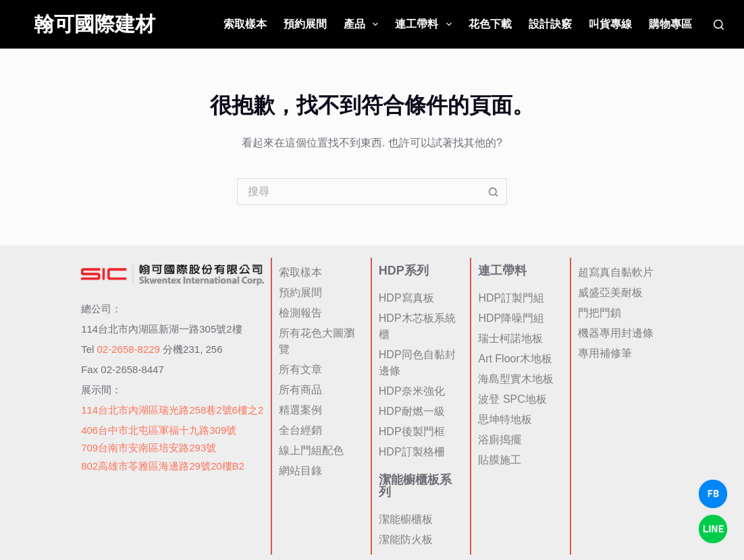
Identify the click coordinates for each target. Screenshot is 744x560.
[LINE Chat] (713, 529)
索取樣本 (245, 24)
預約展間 (305, 24)
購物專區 (670, 24)
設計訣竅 (550, 24)
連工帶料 (426, 24)
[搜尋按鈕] (494, 192)
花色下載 (490, 24)
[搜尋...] (358, 192)
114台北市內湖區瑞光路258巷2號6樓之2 (172, 410)
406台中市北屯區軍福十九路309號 (159, 430)
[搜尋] (719, 25)
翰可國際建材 (95, 24)
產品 (364, 24)
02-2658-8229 (129, 349)
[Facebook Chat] (713, 494)
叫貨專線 (610, 24)
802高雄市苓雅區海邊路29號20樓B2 (163, 466)
